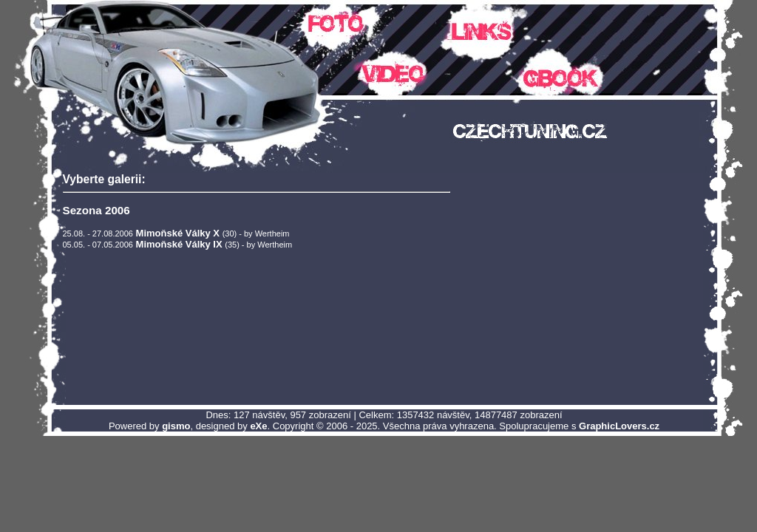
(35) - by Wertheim (258, 245)
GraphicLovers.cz (619, 426)
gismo (176, 426)
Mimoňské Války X (178, 233)
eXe (258, 426)
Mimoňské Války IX (179, 244)
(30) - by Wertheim (256, 233)
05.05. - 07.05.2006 (98, 245)
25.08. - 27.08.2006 (98, 233)
